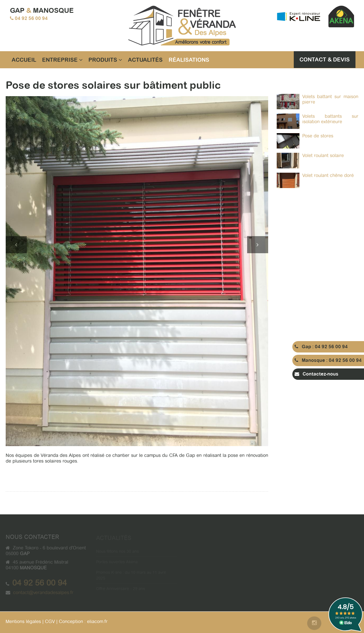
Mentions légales (23, 621)
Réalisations (189, 60)
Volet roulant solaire (323, 155)
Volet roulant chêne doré (328, 175)
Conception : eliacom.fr (83, 621)
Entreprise (62, 60)
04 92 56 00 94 (31, 18)
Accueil (24, 60)
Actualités (145, 60)
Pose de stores (318, 136)
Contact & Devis (325, 59)
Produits (105, 60)
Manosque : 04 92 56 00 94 (328, 360)
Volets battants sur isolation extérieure (330, 119)
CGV (50, 621)
